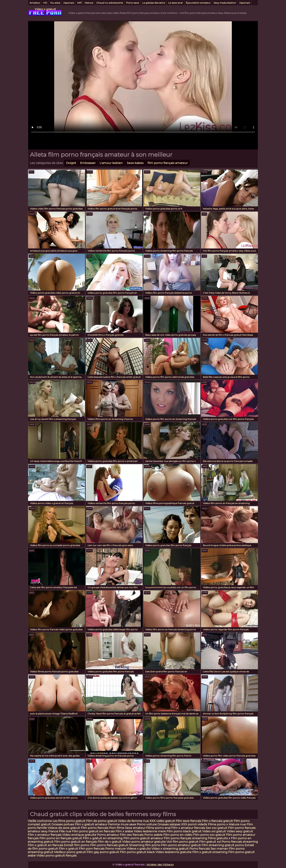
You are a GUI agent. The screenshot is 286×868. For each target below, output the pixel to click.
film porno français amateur (168, 163)
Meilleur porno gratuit (70, 852)
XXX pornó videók (195, 824)
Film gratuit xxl (210, 842)
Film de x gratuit (110, 842)
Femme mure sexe (122, 824)
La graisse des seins (154, 3)
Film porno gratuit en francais (94, 831)
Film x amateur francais (188, 828)
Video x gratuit (45, 9)
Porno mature (115, 849)
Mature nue (237, 824)
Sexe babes (135, 163)
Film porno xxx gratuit (210, 835)
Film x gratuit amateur (91, 824)
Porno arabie (154, 835)
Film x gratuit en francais (46, 845)
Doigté (71, 163)
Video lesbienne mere (150, 831)
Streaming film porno (145, 845)
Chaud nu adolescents (110, 3)
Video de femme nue (133, 821)
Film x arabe (124, 831)
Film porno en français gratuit (61, 838)
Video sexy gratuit (240, 831)
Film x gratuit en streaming (103, 838)
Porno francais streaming (240, 842)
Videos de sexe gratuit (64, 828)
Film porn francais (92, 849)
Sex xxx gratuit (217, 828)
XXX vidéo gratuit (163, 821)
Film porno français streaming (185, 838)
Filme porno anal (158, 828)
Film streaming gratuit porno (223, 845)
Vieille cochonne (40, 821)
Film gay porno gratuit (103, 852)
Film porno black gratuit (184, 831)
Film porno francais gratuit (109, 845)
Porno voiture (147, 824)
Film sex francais (132, 835)
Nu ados (55, 3)
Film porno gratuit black (137, 852)
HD (45, 3)
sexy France (50, 831)
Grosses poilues (63, 824)
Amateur (35, 3)
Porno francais (200, 849)
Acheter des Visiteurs (160, 865)
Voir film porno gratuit (182, 842)
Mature (89, 3)
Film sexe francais (189, 821)
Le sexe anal (175, 3)
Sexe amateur (135, 828)
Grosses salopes (169, 824)
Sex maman (220, 849)
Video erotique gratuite (79, 835)
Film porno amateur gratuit (181, 845)
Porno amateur (108, 835)
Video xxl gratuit (214, 831)
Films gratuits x (219, 838)
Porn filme (117, 828)
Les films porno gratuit (69, 821)
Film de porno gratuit (102, 821)
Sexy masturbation (225, 3)
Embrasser (88, 163)
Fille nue (65, 831)
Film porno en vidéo (178, 835)
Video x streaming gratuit (170, 849)
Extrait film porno (77, 845)
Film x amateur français (45, 835)
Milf (79, 3)
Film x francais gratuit (218, 821)
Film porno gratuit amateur (143, 838)
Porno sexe (133, 3)
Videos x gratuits (139, 849)
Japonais (69, 3)
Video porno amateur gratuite (144, 842)
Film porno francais (95, 828)
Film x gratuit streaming (210, 852)
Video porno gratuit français (57, 856)
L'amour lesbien (111, 163)
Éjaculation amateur (198, 3)
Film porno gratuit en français (76, 842)
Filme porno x (218, 824)
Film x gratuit (68, 849)
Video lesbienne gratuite (174, 852)
